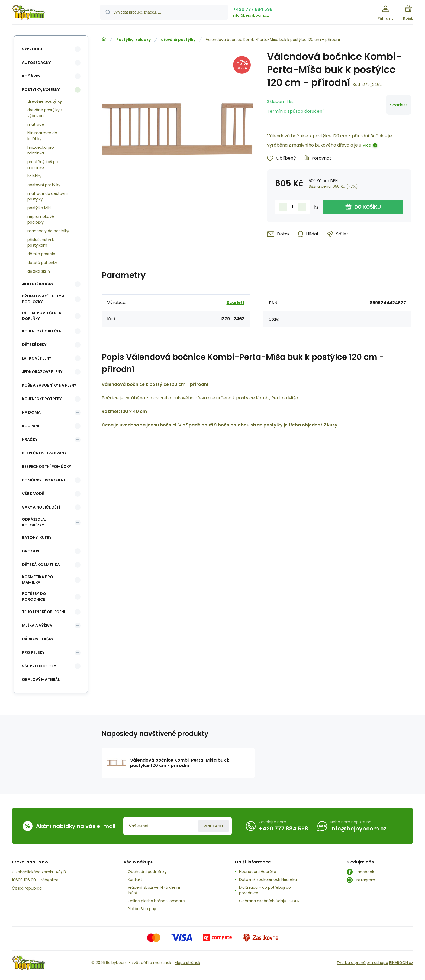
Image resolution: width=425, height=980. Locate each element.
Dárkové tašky (38, 639)
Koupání (31, 426)
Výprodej (32, 49)
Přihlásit (214, 826)
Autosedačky (36, 63)
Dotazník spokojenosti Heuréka (268, 879)
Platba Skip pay (142, 909)
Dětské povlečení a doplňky (42, 316)
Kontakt (135, 879)
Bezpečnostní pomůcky (46, 467)
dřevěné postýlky (178, 40)
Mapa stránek (187, 963)
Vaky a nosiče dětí (41, 507)
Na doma (31, 412)
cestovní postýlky (44, 185)
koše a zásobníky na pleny (49, 385)
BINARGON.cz (401, 963)
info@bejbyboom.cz (251, 15)
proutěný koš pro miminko (43, 165)
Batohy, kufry (37, 538)
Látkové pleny (37, 358)
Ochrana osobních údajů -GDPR (269, 901)
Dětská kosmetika (41, 565)
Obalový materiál (41, 680)
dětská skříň (39, 271)
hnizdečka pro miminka (41, 150)
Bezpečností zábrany (44, 453)
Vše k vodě (33, 494)
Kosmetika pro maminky (38, 580)
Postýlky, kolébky (133, 40)
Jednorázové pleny (42, 372)
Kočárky (31, 76)
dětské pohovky (42, 263)
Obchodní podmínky (147, 872)
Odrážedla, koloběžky (34, 522)
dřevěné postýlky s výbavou (45, 113)
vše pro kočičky (39, 666)
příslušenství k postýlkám (41, 242)
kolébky (34, 176)
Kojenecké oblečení (42, 331)
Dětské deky (34, 345)
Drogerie (32, 551)
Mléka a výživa (37, 625)
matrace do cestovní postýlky (48, 196)
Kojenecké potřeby (42, 399)
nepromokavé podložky (41, 219)
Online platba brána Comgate (156, 901)
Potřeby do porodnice (34, 596)
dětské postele (41, 254)
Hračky (30, 439)
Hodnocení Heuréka (258, 872)
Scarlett (399, 105)
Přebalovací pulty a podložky (43, 299)
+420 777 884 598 (253, 9)
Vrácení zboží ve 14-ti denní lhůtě (154, 890)
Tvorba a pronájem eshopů (362, 963)
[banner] (49, 13)
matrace (36, 124)
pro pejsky (33, 652)
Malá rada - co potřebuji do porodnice (265, 890)
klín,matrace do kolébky (42, 136)
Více (367, 145)
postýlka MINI (39, 208)
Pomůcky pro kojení (43, 480)
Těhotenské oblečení (44, 612)
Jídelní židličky (38, 284)
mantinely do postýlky (48, 231)
